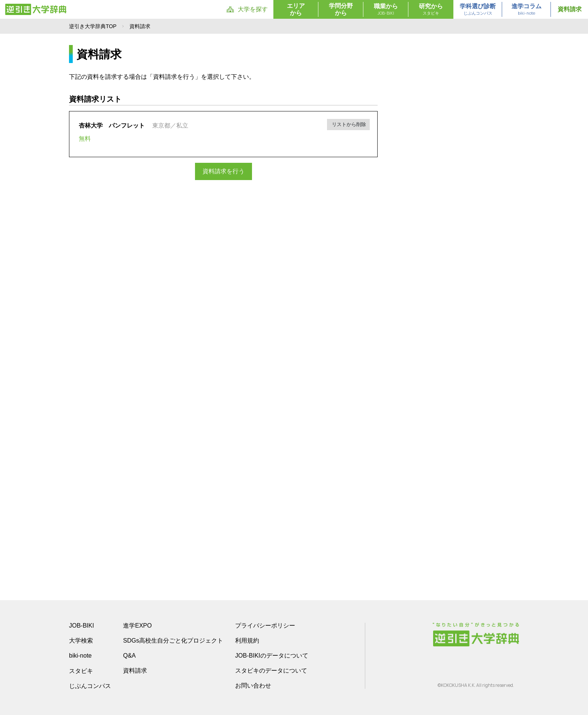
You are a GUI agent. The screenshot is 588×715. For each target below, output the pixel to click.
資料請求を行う (223, 171)
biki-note (80, 656)
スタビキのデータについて (271, 671)
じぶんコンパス (90, 686)
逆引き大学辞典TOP (93, 26)
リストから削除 (349, 124)
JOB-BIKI (82, 626)
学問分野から (341, 9)
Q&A (129, 656)
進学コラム (526, 10)
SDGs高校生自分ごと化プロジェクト (173, 641)
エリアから (296, 9)
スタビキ (81, 671)
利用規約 (247, 641)
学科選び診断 (478, 10)
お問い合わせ (253, 686)
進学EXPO (137, 626)
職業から (386, 10)
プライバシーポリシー (265, 626)
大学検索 (81, 641)
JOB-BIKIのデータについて (272, 656)
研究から (431, 10)
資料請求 (570, 9)
